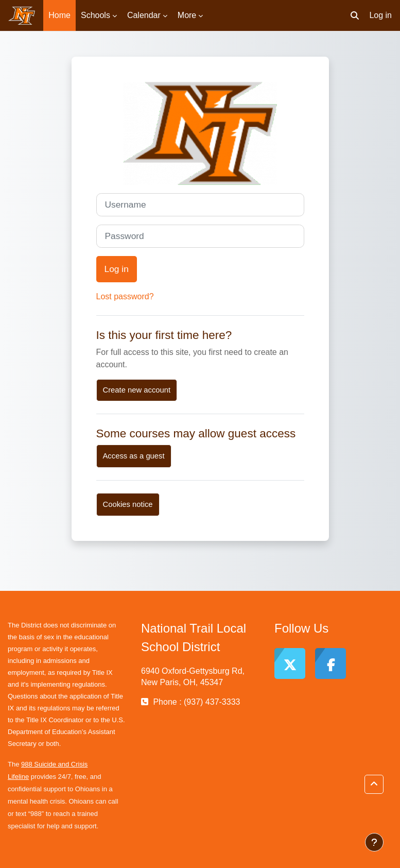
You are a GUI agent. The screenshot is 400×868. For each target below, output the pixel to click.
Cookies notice (128, 504)
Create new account (137, 390)
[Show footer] (374, 842)
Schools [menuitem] (95, 15)
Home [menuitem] (59, 15)
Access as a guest (134, 456)
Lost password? (125, 296)
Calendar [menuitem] (144, 15)
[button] (355, 15)
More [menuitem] (187, 15)
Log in (380, 15)
